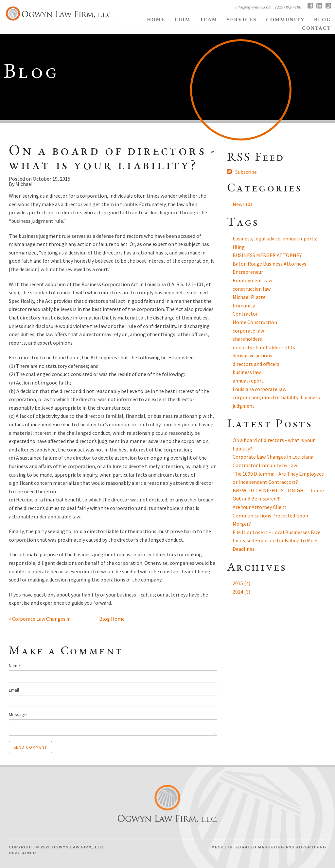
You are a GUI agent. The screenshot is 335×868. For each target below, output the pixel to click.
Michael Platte (249, 297)
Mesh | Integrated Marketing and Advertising (269, 847)
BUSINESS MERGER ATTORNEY (267, 255)
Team (209, 19)
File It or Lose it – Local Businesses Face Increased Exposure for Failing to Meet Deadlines (277, 540)
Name (14, 665)
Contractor (245, 314)
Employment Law (252, 280)
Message (18, 714)
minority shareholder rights (264, 347)
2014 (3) (241, 592)
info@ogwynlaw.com (253, 7)
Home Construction (255, 322)
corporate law (248, 331)
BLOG (323, 19)
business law (247, 372)
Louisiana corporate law (259, 389)
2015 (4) (241, 583)
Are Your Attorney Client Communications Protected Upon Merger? (270, 515)
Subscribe (246, 172)
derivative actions (252, 355)
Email (14, 690)
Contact (317, 28)
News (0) (242, 204)
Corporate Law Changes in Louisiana (273, 457)
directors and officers (256, 364)
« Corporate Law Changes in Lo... (40, 620)
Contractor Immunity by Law (265, 465)
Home (156, 19)
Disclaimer (23, 853)
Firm (183, 19)
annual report (248, 381)
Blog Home (112, 619)
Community (285, 19)
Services (242, 19)
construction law (252, 289)
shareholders (247, 339)
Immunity (244, 305)
